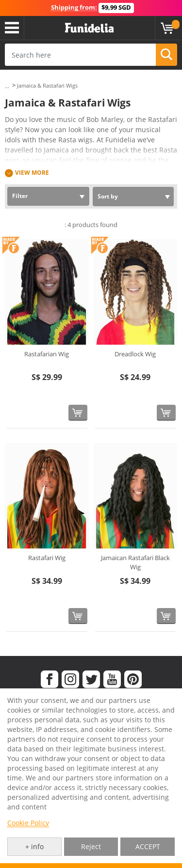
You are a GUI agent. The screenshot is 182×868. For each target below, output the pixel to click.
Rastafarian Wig (47, 354)
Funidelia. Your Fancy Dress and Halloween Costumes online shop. (89, 28)
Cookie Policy (28, 823)
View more (32, 173)
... (7, 86)
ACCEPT (148, 846)
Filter (20, 196)
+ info (34, 846)
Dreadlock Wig (135, 354)
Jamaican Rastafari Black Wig (135, 563)
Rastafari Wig (47, 558)
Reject (91, 846)
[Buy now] (78, 413)
